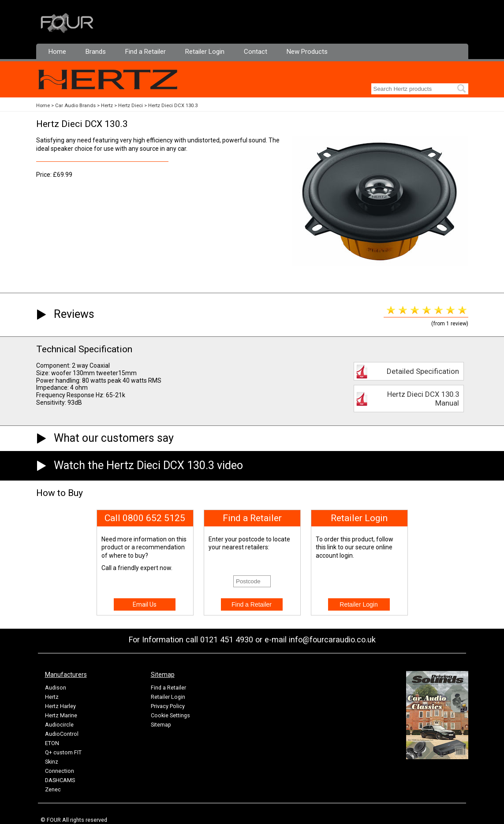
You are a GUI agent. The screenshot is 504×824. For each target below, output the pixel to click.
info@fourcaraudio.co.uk (332, 639)
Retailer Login (205, 52)
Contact (256, 52)
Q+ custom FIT (63, 752)
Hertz (107, 106)
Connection (60, 771)
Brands (96, 52)
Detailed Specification (423, 371)
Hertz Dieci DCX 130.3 (173, 106)
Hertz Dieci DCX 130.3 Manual (423, 399)
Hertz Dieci (131, 106)
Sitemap (161, 725)
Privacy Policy (168, 706)
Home (57, 52)
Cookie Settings (170, 715)
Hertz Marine (61, 715)
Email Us (145, 604)
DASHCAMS (60, 780)
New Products (307, 52)
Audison (56, 688)
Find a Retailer (146, 52)
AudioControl (62, 734)
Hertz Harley (60, 706)
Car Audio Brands (75, 106)
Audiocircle (59, 725)
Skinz (52, 762)
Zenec (53, 789)
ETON (52, 743)
